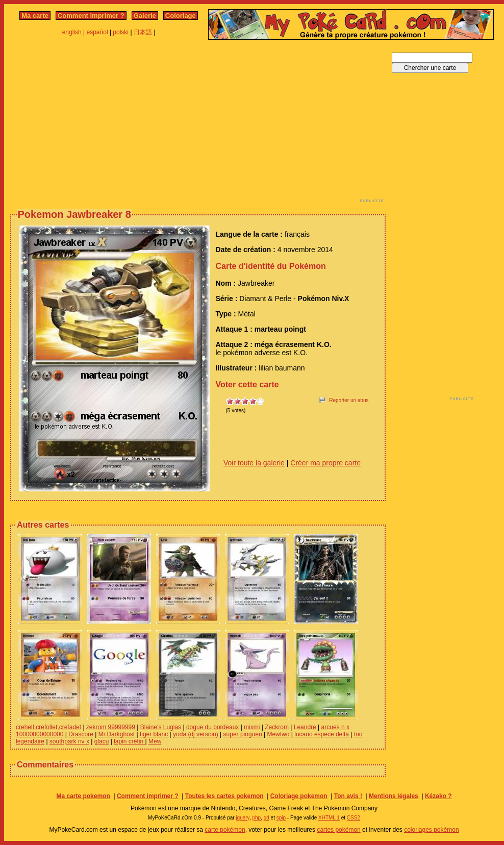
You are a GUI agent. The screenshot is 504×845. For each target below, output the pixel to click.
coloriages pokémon (431, 830)
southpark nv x (69, 741)
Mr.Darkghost (117, 734)
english (72, 32)
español (97, 32)
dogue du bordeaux (212, 727)
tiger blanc (154, 734)
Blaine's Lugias (161, 727)
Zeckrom (277, 727)
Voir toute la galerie (254, 463)
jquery (243, 818)
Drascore (81, 734)
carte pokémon (225, 830)
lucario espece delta (322, 734)
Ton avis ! (348, 796)
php (256, 818)
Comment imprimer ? (91, 16)
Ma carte (35, 16)
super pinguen (243, 734)
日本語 (143, 32)
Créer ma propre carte (325, 463)
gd (267, 818)
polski (121, 32)
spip (281, 818)
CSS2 (354, 818)
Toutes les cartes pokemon (224, 796)
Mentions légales (394, 796)
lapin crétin (129, 741)
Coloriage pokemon (299, 796)
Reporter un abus (349, 400)
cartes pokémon (338, 830)
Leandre (305, 727)
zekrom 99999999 (111, 727)
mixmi (252, 727)
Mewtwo (278, 734)
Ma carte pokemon (83, 796)
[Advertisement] (141, 124)
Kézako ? (438, 796)
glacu (102, 741)
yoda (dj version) (196, 734)
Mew (155, 741)
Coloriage (181, 16)
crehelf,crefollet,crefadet (48, 727)
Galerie (145, 16)
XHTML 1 (329, 818)
